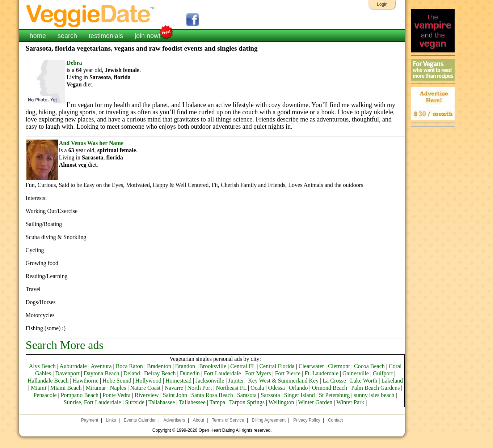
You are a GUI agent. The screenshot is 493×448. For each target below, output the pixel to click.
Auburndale (73, 366)
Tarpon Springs (247, 402)
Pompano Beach (80, 395)
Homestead (178, 381)
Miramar (96, 388)
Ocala (257, 388)
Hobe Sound (117, 381)
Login (382, 4)
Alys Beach (42, 366)
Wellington (281, 402)
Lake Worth (364, 381)
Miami (39, 388)
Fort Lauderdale (222, 373)
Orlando (298, 388)
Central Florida (277, 366)
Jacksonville (210, 381)
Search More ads (65, 345)
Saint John (175, 395)
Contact (335, 420)
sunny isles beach (374, 395)
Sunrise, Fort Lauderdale (92, 402)
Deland (132, 373)
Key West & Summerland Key (283, 381)
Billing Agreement (269, 420)
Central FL (243, 366)
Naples (118, 388)
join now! (148, 35)
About (199, 420)
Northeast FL (231, 388)
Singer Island (300, 395)
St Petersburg (334, 395)
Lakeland (392, 381)
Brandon (185, 366)
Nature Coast (145, 388)
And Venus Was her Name (91, 143)
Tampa (217, 402)
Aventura (101, 366)
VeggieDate (90, 15)
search (67, 36)
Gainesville (356, 373)
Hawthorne (86, 381)
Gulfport (383, 373)
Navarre (174, 388)
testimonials (106, 36)
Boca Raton (129, 366)
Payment (90, 420)
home (38, 36)
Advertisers (174, 420)
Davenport (68, 373)
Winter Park (350, 402)
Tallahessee (192, 402)
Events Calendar (140, 420)
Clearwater (311, 366)
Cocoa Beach (369, 366)
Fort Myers (258, 373)
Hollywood (148, 381)
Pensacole (45, 395)
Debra (74, 63)
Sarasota (247, 395)
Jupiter (236, 381)
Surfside (135, 402)
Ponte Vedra (116, 395)
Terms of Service (228, 420)
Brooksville (213, 366)
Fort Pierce (288, 373)
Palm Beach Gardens (375, 388)
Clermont (339, 366)
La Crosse (334, 381)
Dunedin (190, 373)
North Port (199, 388)
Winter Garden (315, 402)
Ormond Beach (330, 388)
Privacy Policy (307, 420)
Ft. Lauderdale (322, 373)
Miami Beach (66, 388)
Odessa (277, 388)
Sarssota (270, 395)
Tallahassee (162, 402)
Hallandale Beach (48, 381)
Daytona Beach (101, 373)
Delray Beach (160, 373)
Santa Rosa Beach (212, 395)
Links (111, 420)
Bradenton (159, 366)
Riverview (147, 395)
